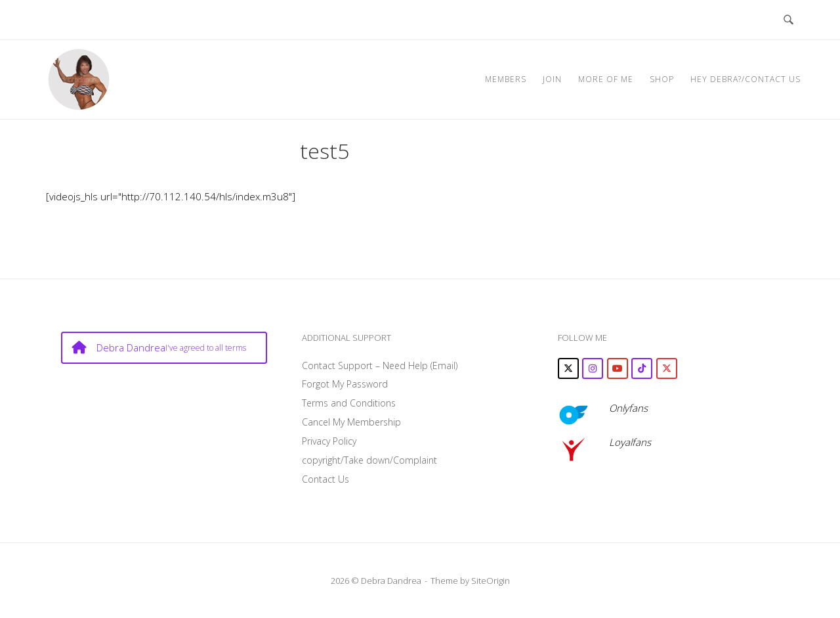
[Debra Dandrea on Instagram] (593, 368)
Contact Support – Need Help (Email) (380, 365)
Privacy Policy (329, 441)
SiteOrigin (491, 581)
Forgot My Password (345, 384)
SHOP (662, 79)
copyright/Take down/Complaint (369, 460)
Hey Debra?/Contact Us (745, 79)
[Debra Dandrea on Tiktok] (642, 368)
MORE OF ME (606, 79)
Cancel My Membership (351, 422)
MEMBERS (506, 79)
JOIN (552, 79)
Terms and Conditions (349, 403)
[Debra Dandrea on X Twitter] (568, 368)
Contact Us (325, 479)
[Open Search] (788, 20)
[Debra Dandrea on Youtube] (618, 368)
